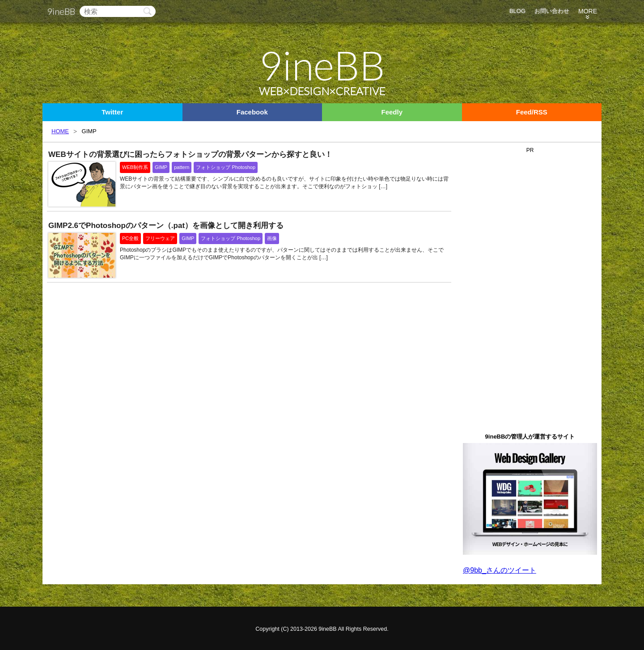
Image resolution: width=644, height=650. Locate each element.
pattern (182, 167)
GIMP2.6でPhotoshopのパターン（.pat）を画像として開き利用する (166, 226)
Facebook (252, 112)
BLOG (517, 11)
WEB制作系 (135, 167)
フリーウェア (160, 238)
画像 (272, 238)
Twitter (112, 112)
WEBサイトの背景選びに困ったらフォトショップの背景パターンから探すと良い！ (190, 154)
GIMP (161, 167)
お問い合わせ (552, 11)
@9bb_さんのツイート (500, 570)
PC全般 (130, 238)
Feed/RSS (532, 112)
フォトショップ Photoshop (226, 167)
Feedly (392, 112)
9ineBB (61, 11)
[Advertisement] (530, 290)
